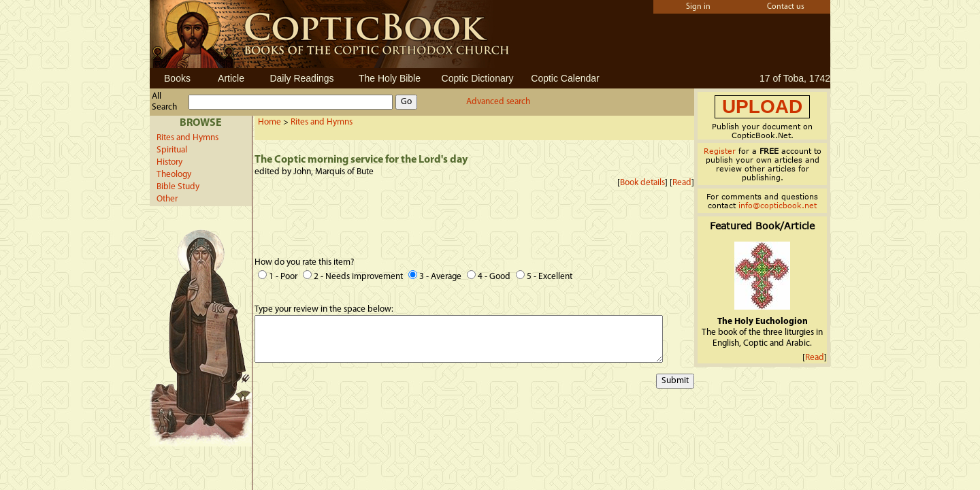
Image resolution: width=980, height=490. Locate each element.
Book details (642, 183)
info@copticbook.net (778, 205)
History (169, 162)
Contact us (786, 7)
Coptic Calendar (565, 78)
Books (177, 78)
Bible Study (178, 187)
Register (720, 151)
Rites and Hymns (187, 138)
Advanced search (498, 102)
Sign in (698, 7)
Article (231, 78)
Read (682, 183)
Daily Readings (301, 78)
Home (269, 122)
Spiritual (172, 150)
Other (167, 199)
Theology (174, 175)
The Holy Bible (390, 78)
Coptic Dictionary (478, 78)
